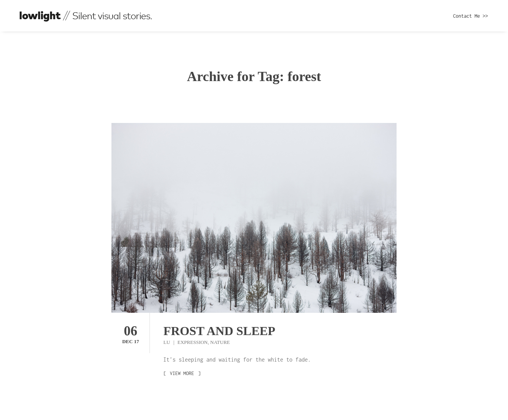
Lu (167, 342)
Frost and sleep (219, 331)
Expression (193, 342)
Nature (220, 342)
